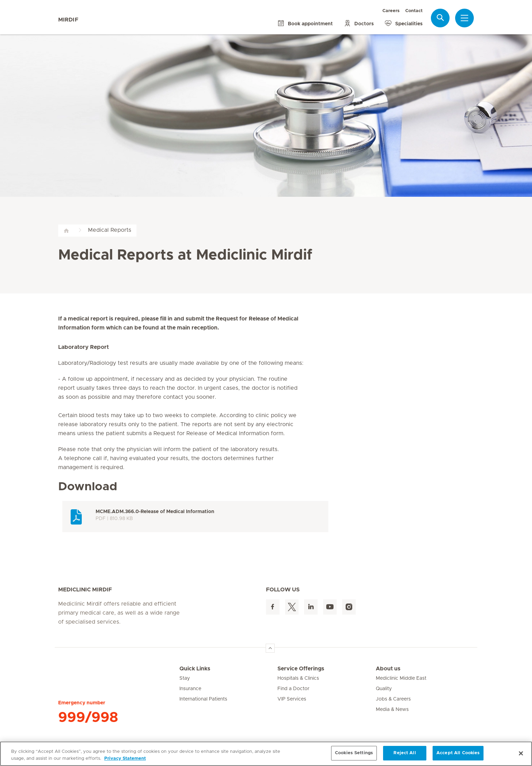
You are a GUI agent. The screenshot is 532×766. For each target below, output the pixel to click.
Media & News (392, 710)
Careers (391, 11)
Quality (384, 689)
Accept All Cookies (458, 753)
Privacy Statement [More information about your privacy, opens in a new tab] (125, 759)
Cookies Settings (354, 753)
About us (388, 669)
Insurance (190, 689)
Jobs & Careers (393, 699)
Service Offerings (301, 669)
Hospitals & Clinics (298, 678)
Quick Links (195, 669)
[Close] (521, 753)
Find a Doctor (293, 689)
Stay (185, 678)
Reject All (405, 753)
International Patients (203, 699)
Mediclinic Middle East (401, 678)
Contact (414, 11)
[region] (266, 754)
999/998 (88, 717)
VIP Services (292, 699)
